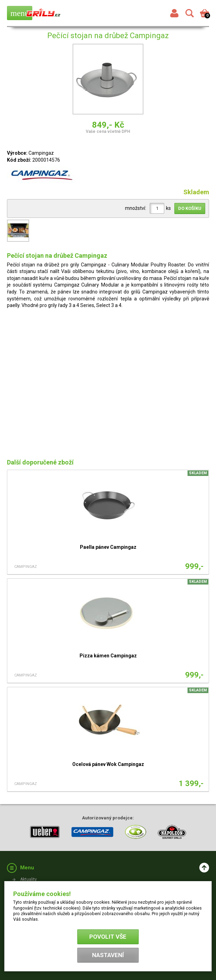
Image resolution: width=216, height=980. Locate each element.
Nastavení (108, 955)
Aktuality (28, 879)
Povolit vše (108, 937)
